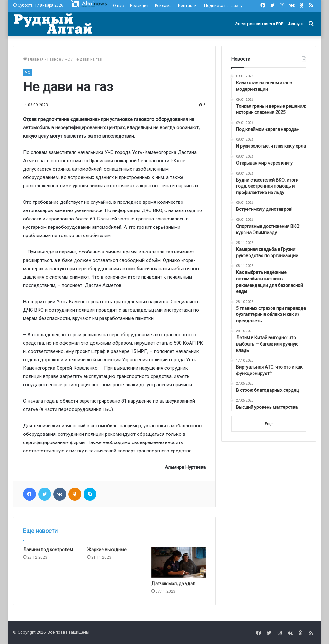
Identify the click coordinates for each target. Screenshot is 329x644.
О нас (118, 6)
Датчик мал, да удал (173, 584)
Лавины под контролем (48, 550)
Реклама (163, 6)
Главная (33, 59)
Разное (54, 59)
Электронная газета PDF (259, 24)
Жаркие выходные (107, 550)
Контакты (188, 6)
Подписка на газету (223, 6)
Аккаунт (296, 24)
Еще (269, 424)
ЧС (67, 59)
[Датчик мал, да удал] (179, 562)
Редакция (139, 6)
